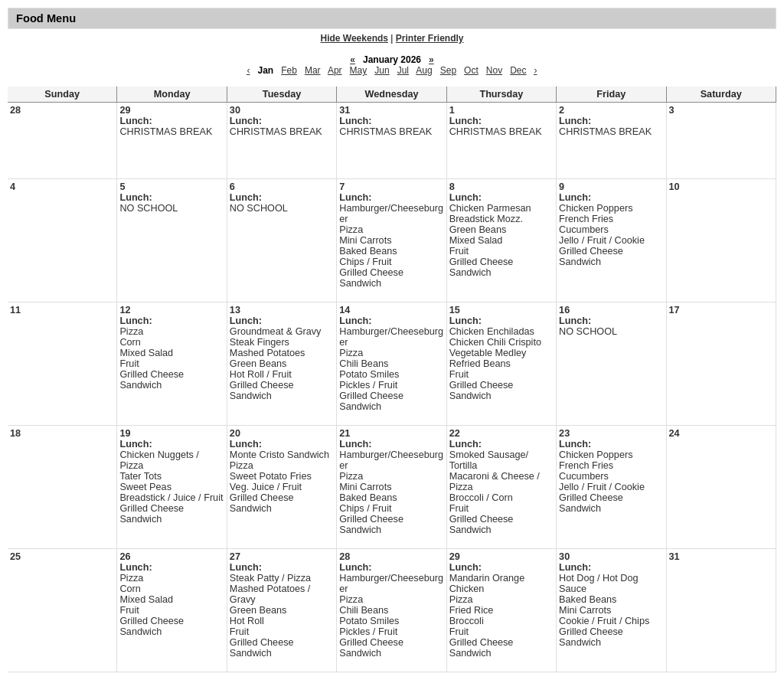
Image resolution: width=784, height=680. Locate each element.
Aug (424, 70)
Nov (494, 70)
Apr (335, 70)
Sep (448, 70)
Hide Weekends (354, 38)
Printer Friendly (430, 38)
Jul (403, 70)
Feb (289, 70)
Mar (313, 70)
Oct (471, 70)
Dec (518, 70)
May (359, 70)
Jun (382, 70)
